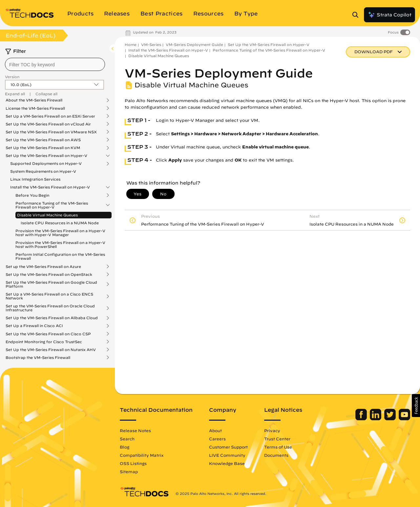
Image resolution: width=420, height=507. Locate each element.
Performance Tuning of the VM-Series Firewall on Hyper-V (52, 205)
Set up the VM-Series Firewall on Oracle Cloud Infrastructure (50, 308)
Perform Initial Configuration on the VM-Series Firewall (60, 256)
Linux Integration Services (35, 179)
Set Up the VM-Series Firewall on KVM (43, 148)
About (215, 430)
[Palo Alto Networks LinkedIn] (376, 419)
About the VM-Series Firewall (34, 100)
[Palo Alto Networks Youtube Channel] (404, 419)
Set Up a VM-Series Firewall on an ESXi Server (50, 116)
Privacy (272, 430)
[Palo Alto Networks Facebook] (362, 419)
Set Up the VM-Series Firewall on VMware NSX (51, 132)
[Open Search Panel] (357, 15)
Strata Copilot (389, 15)
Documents (276, 455)
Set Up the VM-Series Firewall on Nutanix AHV (51, 350)
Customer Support (228, 447)
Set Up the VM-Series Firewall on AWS (43, 140)
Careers (217, 439)
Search (127, 439)
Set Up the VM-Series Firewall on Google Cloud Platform (51, 284)
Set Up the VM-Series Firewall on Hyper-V (46, 156)
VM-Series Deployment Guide (194, 44)
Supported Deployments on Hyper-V (46, 164)
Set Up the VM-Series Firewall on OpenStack (49, 275)
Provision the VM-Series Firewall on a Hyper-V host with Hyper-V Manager (60, 233)
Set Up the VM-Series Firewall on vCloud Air (48, 124)
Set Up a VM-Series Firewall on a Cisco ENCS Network (49, 296)
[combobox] (55, 64)
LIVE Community (227, 455)
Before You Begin (32, 195)
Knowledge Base (227, 463)
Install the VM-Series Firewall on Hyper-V (50, 187)
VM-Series (151, 44)
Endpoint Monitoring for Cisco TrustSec (44, 342)
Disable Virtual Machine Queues (47, 215)
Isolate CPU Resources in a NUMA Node (60, 223)
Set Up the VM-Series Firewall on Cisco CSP (48, 334)
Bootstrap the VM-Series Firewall (38, 358)
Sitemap (129, 472)
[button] (416, 406)
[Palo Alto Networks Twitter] (391, 419)
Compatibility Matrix (142, 455)
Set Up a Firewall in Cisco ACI (34, 326)
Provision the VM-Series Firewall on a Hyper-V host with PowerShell (60, 244)
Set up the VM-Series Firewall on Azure (43, 267)
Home (131, 44)
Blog (125, 447)
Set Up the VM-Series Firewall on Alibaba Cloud (52, 318)
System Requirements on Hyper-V (43, 171)
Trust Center (277, 439)
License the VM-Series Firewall (35, 108)
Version (12, 77)
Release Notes (135, 430)
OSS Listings (133, 463)
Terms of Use (278, 447)
